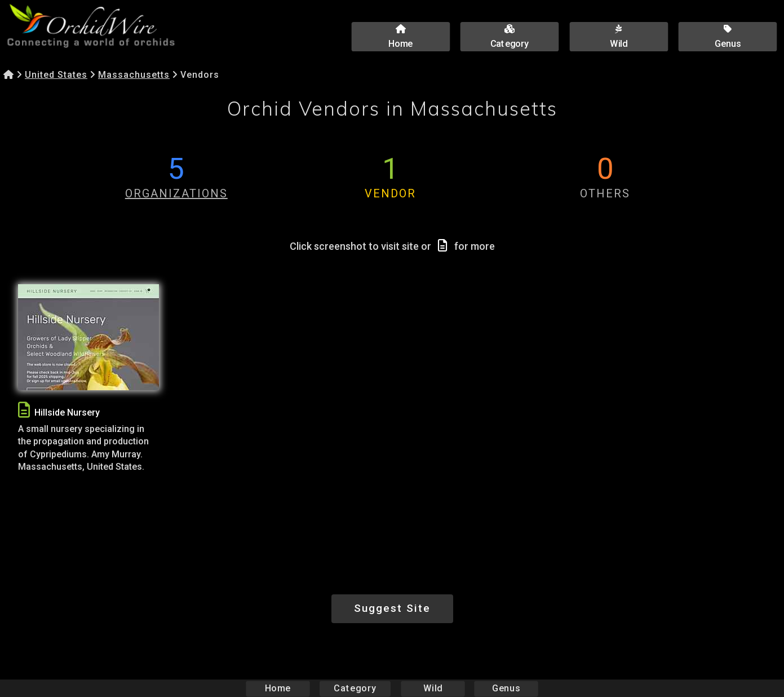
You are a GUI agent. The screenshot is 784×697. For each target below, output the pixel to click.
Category (355, 688)
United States (56, 75)
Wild (433, 688)
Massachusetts (134, 75)
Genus (506, 688)
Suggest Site (392, 608)
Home (278, 688)
